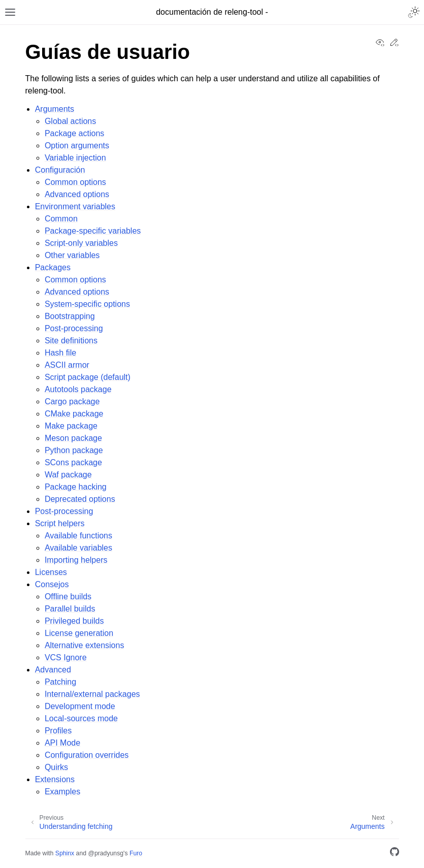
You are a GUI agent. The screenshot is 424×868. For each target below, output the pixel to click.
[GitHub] (395, 854)
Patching (60, 682)
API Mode (62, 743)
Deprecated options (80, 499)
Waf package (68, 475)
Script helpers (60, 523)
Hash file (60, 353)
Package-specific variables (93, 231)
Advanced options (77, 194)
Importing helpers (76, 560)
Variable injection (75, 158)
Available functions (78, 536)
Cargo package (72, 401)
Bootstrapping (70, 316)
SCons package (73, 462)
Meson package (73, 438)
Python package (74, 450)
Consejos (52, 584)
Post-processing (74, 328)
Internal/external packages (92, 694)
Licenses (51, 572)
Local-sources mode (81, 718)
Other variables (72, 255)
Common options (75, 182)
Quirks (56, 767)
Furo (136, 853)
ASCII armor (67, 365)
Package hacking (76, 487)
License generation (79, 633)
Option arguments (77, 146)
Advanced (53, 670)
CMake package (74, 414)
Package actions (74, 133)
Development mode (80, 706)
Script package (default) (88, 377)
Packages (53, 267)
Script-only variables (81, 243)
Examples (62, 792)
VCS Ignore (66, 657)
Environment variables (75, 206)
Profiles (58, 731)
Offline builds (68, 597)
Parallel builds (70, 609)
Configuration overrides (87, 755)
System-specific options (87, 304)
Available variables (78, 548)
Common (61, 219)
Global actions (70, 121)
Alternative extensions (85, 645)
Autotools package (78, 389)
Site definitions (71, 341)
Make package (71, 426)
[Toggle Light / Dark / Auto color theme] (414, 12)
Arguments (55, 109)
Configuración (60, 170)
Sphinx (65, 853)
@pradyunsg (106, 853)
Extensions (55, 779)
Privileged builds (74, 621)
